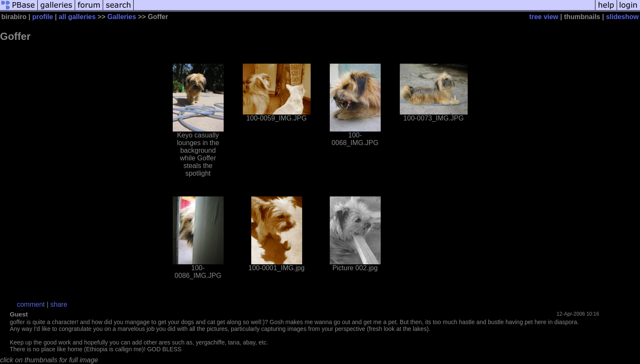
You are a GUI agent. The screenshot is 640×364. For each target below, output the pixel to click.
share (59, 304)
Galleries (122, 17)
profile (43, 17)
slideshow (622, 17)
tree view (544, 17)
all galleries (77, 17)
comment (31, 304)
